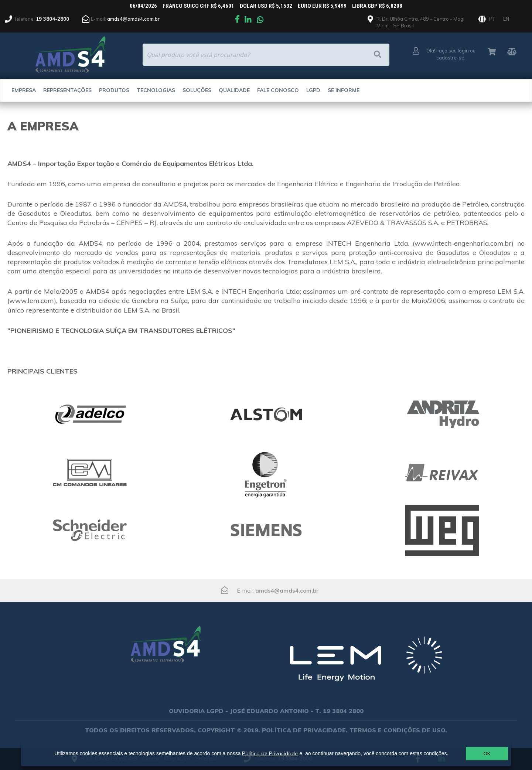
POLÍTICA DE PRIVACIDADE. (305, 730)
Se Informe (344, 90)
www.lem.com (32, 301)
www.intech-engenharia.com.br (463, 243)
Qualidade (234, 90)
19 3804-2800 (52, 19)
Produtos (114, 90)
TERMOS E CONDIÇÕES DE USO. (398, 730)
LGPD (313, 90)
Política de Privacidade (267, 750)
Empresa (24, 90)
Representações (67, 90)
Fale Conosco (278, 90)
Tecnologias (156, 90)
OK (470, 753)
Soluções (197, 90)
